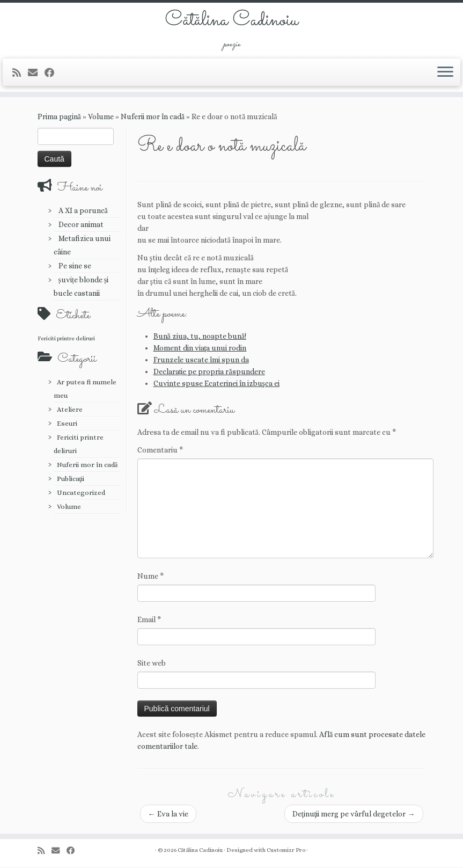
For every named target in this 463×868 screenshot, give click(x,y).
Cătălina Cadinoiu (231, 21)
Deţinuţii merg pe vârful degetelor (354, 815)
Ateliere (70, 410)
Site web (152, 664)
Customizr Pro (286, 851)
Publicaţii (71, 480)
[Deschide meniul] (445, 74)
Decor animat (81, 225)
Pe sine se (75, 267)
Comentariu (160, 451)
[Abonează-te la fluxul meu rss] (20, 74)
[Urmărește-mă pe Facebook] (53, 74)
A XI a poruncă (83, 211)
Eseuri (67, 424)
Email (149, 621)
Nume (150, 577)
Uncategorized (81, 494)
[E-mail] (36, 74)
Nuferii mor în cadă (153, 118)
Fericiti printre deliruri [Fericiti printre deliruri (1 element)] (66, 339)
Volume (101, 118)
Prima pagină (59, 118)
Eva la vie (168, 815)
